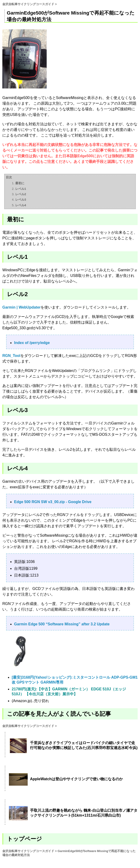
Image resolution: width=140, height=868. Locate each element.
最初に (20, 183)
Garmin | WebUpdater (21, 307)
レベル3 (21, 200)
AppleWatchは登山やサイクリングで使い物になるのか (76, 779)
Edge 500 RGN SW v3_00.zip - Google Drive (53, 502)
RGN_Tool (11, 356)
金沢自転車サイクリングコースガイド (28, 4)
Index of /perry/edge (32, 343)
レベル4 (21, 205)
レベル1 (21, 189)
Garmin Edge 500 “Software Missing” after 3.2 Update (62, 624)
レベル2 (21, 194)
